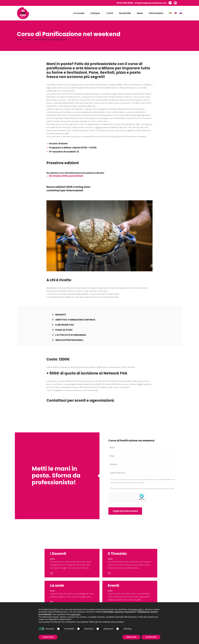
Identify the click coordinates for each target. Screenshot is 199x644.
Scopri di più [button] (48, 637)
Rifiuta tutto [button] (131, 637)
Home (20, 40)
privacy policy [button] (137, 609)
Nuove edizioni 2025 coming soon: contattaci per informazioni (69, 189)
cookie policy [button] (75, 614)
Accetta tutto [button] (151, 637)
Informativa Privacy (168, 489)
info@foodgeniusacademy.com (151, 3)
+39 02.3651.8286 (124, 3)
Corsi (28, 40)
